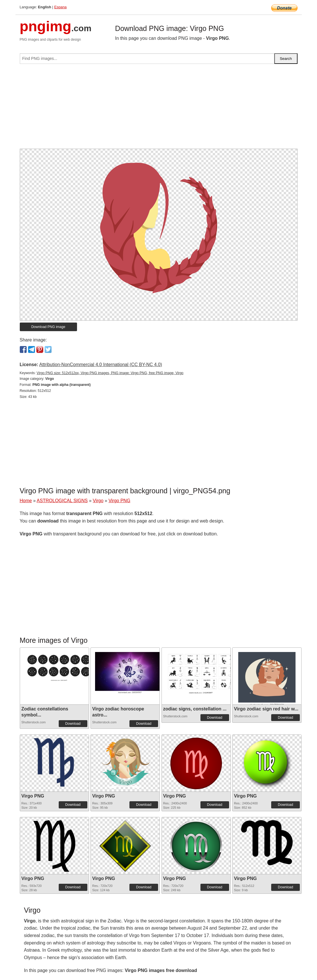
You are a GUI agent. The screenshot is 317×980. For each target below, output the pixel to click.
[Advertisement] (159, 109)
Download (73, 724)
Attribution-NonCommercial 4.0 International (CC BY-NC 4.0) (101, 365)
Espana (60, 7)
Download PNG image (48, 327)
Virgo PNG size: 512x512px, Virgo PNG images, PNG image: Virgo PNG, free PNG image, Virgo (110, 373)
